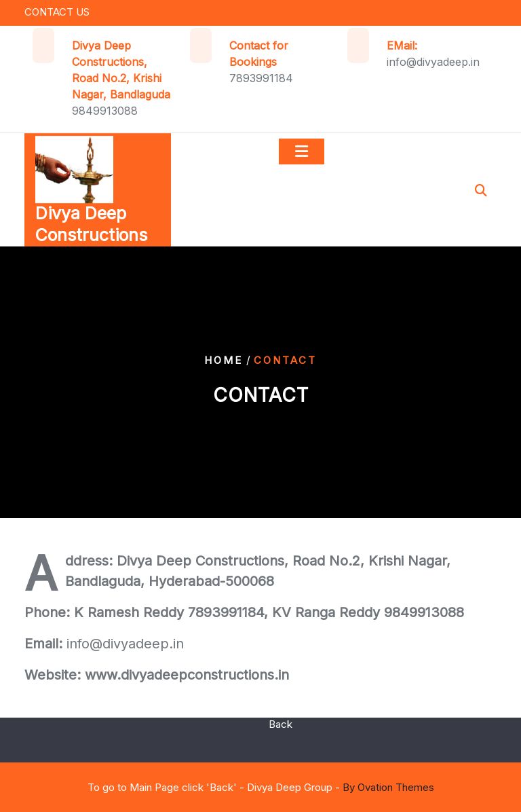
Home (224, 360)
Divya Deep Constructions (91, 227)
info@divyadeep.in (433, 62)
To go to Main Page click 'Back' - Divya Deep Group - (261, 787)
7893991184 (261, 78)
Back (281, 720)
